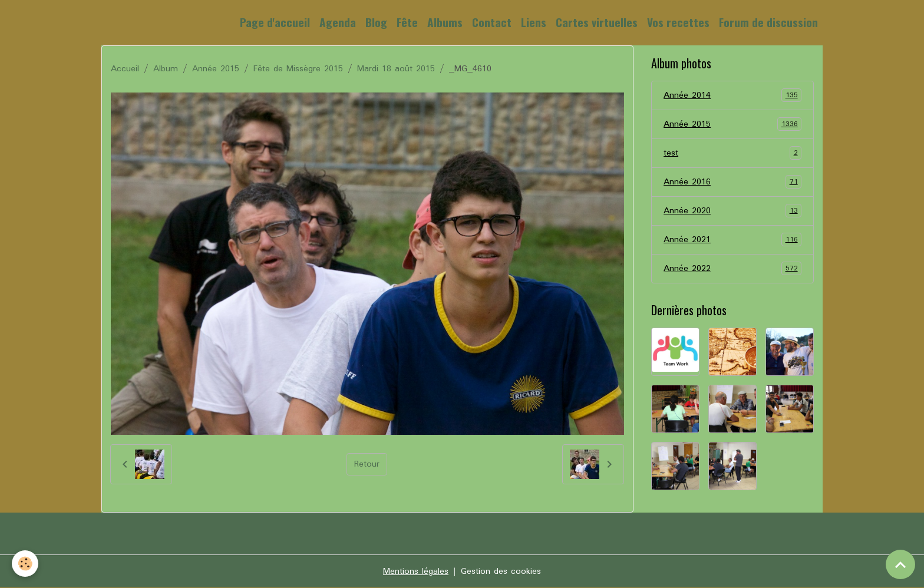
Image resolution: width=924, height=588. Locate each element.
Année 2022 (732, 269)
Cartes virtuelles (597, 22)
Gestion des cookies (501, 572)
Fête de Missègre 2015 (298, 69)
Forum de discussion (768, 22)
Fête (407, 22)
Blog (376, 22)
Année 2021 (732, 240)
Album (166, 69)
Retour (367, 464)
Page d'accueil (275, 22)
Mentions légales (416, 572)
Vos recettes (678, 22)
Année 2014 (732, 95)
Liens (534, 22)
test (732, 153)
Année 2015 (216, 69)
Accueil (125, 69)
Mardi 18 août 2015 (396, 69)
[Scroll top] (900, 564)
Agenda (338, 22)
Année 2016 (732, 182)
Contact (492, 22)
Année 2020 (732, 211)
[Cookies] (25, 564)
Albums (445, 22)
